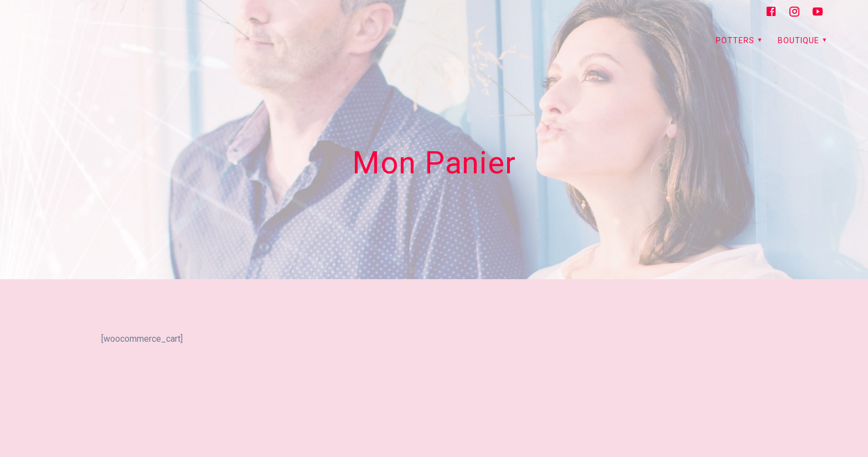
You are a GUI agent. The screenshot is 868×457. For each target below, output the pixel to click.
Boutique (799, 40)
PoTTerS (735, 40)
